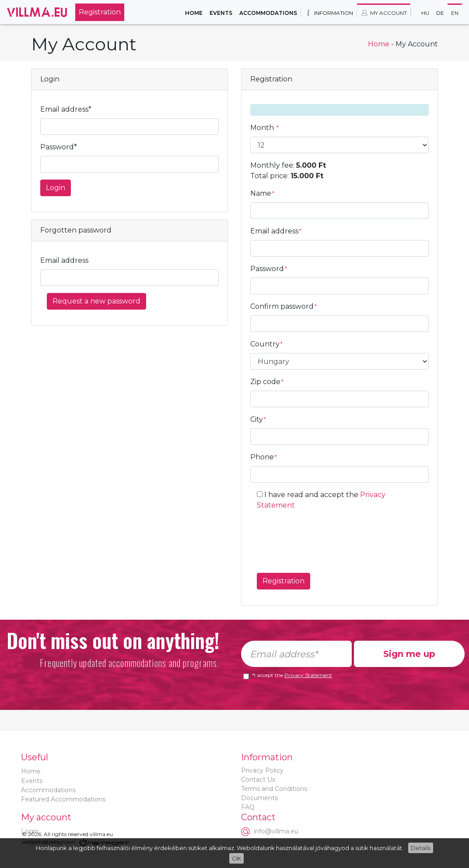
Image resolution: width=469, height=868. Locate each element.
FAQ (248, 807)
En (455, 13)
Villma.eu (38, 12)
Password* (59, 147)
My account (384, 13)
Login (56, 188)
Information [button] (329, 13)
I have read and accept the (321, 500)
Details (421, 848)
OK (236, 858)
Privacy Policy (262, 770)
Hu (425, 13)
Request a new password (96, 301)
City (258, 419)
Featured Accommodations (63, 799)
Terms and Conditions (274, 789)
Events (221, 13)
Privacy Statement (308, 675)
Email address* (66, 109)
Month (265, 128)
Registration (100, 12)
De (440, 13)
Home (194, 13)
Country (267, 344)
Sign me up (409, 654)
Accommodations (268, 13)
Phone (264, 457)
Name (262, 193)
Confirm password (284, 306)
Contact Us (258, 780)
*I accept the (292, 676)
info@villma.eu (276, 831)
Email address (64, 260)
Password (269, 269)
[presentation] (323, 538)
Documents (259, 798)
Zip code (267, 382)
